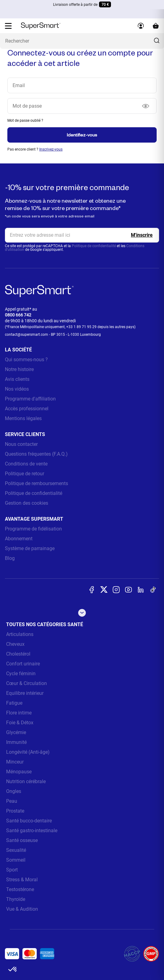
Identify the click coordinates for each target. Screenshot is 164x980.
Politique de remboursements (36, 483)
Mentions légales (23, 418)
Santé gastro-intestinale (32, 831)
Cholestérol (18, 654)
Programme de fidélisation (33, 529)
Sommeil (16, 860)
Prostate (15, 811)
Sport (12, 870)
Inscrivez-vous (51, 149)
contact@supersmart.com (27, 335)
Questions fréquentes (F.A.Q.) (36, 454)
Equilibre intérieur (25, 693)
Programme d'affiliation (30, 399)
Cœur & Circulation (27, 683)
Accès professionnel (27, 409)
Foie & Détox (20, 723)
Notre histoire (19, 369)
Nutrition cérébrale (26, 781)
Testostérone (20, 889)
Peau (12, 801)
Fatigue (14, 703)
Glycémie (16, 732)
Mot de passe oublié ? (25, 121)
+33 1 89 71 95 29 (81, 327)
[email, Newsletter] (82, 235)
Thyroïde (16, 899)
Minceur (15, 762)
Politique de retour (25, 474)
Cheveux (15, 644)
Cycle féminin (21, 674)
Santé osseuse (22, 840)
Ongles (14, 791)
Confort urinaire (23, 664)
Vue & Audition (22, 909)
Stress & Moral (22, 880)
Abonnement (19, 539)
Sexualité (16, 850)
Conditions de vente (26, 464)
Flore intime (19, 713)
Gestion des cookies (27, 503)
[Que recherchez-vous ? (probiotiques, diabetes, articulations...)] (82, 41)
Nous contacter (21, 444)
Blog (10, 558)
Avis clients (17, 379)
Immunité (16, 742)
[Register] (142, 235)
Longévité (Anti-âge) (28, 752)
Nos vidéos (17, 389)
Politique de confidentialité (94, 246)
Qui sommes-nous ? (26, 360)
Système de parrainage (30, 548)
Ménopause (19, 772)
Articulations (20, 634)
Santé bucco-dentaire (29, 821)
